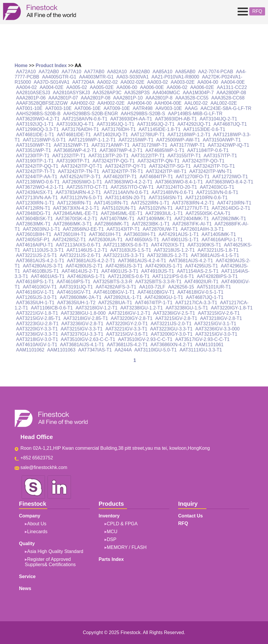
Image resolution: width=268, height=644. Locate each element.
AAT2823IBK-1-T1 (151, 224)
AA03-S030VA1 (133, 77)
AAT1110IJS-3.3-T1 (43, 250)
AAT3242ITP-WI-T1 (166, 171)
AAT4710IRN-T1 (234, 203)
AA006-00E (152, 87)
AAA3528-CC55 (192, 98)
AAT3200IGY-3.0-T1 (172, 334)
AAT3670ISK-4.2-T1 (76, 219)
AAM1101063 (61, 350)
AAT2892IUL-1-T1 (123, 297)
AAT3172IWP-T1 (150, 145)
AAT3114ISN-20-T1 (126, 198)
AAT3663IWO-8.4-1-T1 (179, 182)
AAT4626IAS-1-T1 (86, 276)
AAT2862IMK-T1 (229, 219)
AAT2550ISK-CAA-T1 (208, 213)
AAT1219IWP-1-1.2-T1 (92, 140)
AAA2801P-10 (128, 98)
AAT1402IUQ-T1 (111, 135)
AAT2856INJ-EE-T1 (83, 229)
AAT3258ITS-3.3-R (113, 282)
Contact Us (190, 516)
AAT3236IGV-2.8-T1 (82, 324)
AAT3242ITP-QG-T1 (114, 161)
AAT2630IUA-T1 (106, 240)
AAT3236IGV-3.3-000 (217, 329)
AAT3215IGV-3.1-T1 (215, 324)
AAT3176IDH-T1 (119, 129)
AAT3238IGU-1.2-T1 (142, 308)
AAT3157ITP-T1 (220, 156)
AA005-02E (102, 87)
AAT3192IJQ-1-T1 (35, 124)
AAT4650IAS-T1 (142, 240)
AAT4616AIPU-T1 (35, 245)
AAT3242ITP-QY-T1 (126, 166)
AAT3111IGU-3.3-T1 (201, 350)
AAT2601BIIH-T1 (34, 234)
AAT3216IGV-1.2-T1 (129, 313)
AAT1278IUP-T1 (148, 135)
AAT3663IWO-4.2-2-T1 (129, 182)
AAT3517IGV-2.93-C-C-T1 (202, 339)
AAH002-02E (111, 103)
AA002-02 (107, 82)
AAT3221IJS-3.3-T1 (124, 255)
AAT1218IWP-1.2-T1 (189, 135)
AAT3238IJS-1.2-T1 (168, 255)
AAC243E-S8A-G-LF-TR (226, 108)
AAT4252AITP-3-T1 (80, 177)
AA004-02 (26, 87)
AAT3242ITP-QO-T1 (203, 161)
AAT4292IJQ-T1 (194, 124)
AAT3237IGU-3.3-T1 (82, 334)
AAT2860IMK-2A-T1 (81, 297)
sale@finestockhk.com (44, 467)
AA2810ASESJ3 (33, 93)
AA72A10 (26, 72)
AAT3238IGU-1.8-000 (83, 313)
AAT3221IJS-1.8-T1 (218, 250)
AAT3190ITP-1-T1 (35, 161)
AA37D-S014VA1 (52, 82)
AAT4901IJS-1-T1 (180, 240)
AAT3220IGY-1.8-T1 (232, 308)
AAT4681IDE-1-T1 (35, 135)
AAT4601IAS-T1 (48, 276)
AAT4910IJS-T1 (158, 271)
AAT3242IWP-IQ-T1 (229, 145)
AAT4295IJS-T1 (202, 266)
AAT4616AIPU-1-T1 (222, 240)
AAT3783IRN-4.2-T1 (193, 203)
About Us (37, 524)
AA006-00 (127, 87)
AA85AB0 (185, 72)
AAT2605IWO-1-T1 (82, 182)
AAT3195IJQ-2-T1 (156, 124)
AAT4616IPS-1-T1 (35, 282)
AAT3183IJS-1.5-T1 (130, 250)
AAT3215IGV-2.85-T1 (38, 318)
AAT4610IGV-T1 (40, 287)
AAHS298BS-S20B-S (143, 114)
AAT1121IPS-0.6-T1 (173, 276)
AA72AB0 (49, 72)
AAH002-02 (82, 103)
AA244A (123, 350)
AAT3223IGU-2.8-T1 (37, 324)
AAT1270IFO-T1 (193, 177)
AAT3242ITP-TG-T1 (214, 166)
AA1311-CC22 (232, 87)
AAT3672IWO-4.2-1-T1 (40, 187)
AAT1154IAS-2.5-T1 (198, 271)
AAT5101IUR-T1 (214, 287)
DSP (112, 539)
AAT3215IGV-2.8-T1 (176, 318)
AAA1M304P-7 (198, 93)
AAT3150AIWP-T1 (222, 140)
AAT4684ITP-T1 (156, 177)
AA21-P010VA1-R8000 (175, 77)
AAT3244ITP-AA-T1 (37, 177)
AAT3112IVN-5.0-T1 (81, 198)
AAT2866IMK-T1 (112, 224)
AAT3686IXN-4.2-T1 (172, 345)
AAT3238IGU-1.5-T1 (187, 308)
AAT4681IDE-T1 (74, 135)
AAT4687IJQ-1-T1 (205, 297)
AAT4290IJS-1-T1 (164, 266)
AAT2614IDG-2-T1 (231, 208)
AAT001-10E (29, 108)
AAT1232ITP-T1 (69, 156)
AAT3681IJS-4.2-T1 (127, 345)
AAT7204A (83, 82)
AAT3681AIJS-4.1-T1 (82, 345)
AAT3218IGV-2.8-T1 (221, 318)
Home (21, 65)
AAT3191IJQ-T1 (76, 287)
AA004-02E (52, 87)
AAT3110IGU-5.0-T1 (156, 350)
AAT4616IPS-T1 (73, 282)
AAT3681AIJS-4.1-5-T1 (215, 255)
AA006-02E (202, 87)
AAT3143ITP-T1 (123, 229)
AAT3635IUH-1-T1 (35, 303)
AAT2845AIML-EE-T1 (76, 213)
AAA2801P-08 (96, 98)
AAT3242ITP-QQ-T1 (37, 166)
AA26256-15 (181, 287)
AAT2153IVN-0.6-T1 (217, 192)
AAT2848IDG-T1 (33, 213)
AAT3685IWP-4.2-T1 (75, 150)
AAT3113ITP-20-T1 (109, 156)
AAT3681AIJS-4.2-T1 (191, 261)
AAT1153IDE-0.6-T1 (204, 129)
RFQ (257, 11)
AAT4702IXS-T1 (168, 245)
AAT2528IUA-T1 (115, 303)
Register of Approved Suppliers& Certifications (50, 562)
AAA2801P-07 (63, 98)
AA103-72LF (152, 287)
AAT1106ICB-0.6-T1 (52, 308)
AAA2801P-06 (31, 98)
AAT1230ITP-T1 (33, 156)
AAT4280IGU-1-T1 (164, 297)
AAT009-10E (117, 108)
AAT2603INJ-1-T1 (41, 229)
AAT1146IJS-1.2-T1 (87, 250)
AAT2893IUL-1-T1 (164, 213)
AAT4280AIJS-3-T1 (43, 266)
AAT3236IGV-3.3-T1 (37, 334)
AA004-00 (208, 82)
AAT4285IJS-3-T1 (124, 266)
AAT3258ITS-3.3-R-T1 (158, 282)
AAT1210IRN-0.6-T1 (207, 198)
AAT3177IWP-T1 (187, 145)
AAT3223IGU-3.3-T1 (171, 329)
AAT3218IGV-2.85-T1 (86, 318)
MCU (112, 532)
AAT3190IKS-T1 (204, 245)
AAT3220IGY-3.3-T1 (37, 329)
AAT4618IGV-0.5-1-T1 (200, 292)
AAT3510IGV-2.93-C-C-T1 (145, 339)
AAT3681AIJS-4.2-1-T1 (40, 261)
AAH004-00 (139, 103)
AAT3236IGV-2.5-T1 (174, 313)
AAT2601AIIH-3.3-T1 (202, 229)
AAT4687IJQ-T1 (230, 124)
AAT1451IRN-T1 (111, 203)
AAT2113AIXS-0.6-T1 (78, 245)
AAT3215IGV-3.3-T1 (82, 329)
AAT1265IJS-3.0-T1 (36, 297)
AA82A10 (117, 72)
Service (27, 576)
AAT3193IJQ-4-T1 (75, 124)
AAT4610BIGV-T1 (156, 292)
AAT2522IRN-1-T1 (150, 203)
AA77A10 (72, 72)
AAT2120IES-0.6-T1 (129, 276)
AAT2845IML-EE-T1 (122, 213)
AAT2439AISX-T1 (34, 192)
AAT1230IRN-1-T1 (35, 203)
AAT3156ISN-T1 (166, 198)
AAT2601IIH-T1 (70, 234)
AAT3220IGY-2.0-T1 (127, 324)
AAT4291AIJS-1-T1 (179, 234)
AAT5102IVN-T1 (156, 208)
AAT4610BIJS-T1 (41, 271)
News (25, 588)
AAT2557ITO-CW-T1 (132, 187)
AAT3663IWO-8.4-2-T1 (229, 182)
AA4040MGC (166, 93)
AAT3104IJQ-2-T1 (219, 119)
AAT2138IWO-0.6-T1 (38, 182)
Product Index (51, 65)
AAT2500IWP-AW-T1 (178, 140)
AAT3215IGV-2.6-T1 (219, 313)
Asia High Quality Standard (55, 551)
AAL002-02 (196, 103)
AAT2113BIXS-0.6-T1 (126, 245)
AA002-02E (133, 82)
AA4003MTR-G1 (96, 77)
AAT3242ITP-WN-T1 (210, 171)
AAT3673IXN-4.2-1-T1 (76, 208)
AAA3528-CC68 (228, 98)
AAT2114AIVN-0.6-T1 (126, 192)
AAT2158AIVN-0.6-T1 (85, 119)
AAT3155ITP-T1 (184, 156)
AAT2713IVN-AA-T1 (37, 198)
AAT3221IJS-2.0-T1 (171, 324)
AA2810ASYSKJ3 (71, 93)
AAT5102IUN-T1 (119, 208)
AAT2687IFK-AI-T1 (192, 224)
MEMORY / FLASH (127, 547)
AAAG (191, 108)
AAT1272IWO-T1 (230, 177)
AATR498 (143, 108)
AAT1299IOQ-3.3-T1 (37, 129)
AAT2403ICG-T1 (217, 187)
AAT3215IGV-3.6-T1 (127, 334)
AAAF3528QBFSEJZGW (42, 103)
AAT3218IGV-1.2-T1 (97, 308)
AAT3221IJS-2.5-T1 (36, 255)
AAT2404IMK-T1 (192, 219)
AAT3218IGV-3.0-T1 (37, 339)
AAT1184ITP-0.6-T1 (208, 150)
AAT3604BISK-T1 (34, 219)
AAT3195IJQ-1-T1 (115, 124)
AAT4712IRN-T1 (33, 208)
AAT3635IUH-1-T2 (76, 303)
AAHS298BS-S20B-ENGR (91, 114)
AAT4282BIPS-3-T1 (217, 276)
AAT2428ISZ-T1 (69, 240)
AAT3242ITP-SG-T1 (170, 166)
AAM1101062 (30, 350)
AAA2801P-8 (159, 98)
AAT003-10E (58, 108)
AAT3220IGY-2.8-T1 (132, 318)
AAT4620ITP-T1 (120, 177)
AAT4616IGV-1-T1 (35, 292)
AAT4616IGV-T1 (74, 292)
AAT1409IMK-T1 (154, 219)
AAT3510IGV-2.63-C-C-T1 (88, 339)
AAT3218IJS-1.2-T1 (174, 250)
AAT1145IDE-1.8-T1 (160, 129)
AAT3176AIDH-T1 (80, 129)
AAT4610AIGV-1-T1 (37, 345)
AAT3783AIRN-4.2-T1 (78, 192)
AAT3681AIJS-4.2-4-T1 (142, 261)
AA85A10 (163, 72)
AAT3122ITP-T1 (148, 156)
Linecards (37, 532)
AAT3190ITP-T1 (73, 161)
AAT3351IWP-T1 (34, 150)
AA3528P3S (137, 93)
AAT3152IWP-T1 (71, 145)
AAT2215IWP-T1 (136, 140)
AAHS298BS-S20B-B (38, 114)
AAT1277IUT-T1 (192, 208)
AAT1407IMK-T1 (117, 219)
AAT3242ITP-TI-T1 (36, 171)
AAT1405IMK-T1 (219, 234)
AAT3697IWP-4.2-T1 (121, 150)
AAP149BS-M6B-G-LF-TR (195, 114)
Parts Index (111, 559)
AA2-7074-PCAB (216, 72)
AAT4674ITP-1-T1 (154, 303)
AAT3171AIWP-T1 (110, 145)
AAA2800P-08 (231, 93)
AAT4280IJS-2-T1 (84, 266)
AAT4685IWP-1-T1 (165, 150)
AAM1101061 (209, 345)
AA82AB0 (140, 72)
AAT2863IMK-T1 (33, 224)
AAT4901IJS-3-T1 (120, 271)
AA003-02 (158, 82)
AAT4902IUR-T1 (201, 282)
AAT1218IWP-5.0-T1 (44, 140)
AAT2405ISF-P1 (33, 240)
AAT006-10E (88, 108)
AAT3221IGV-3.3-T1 (126, 329)
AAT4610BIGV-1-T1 (114, 292)
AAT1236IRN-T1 (74, 203)
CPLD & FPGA (122, 524)
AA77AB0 (94, 72)
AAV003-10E (169, 108)
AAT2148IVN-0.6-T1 (173, 192)
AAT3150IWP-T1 (34, 145)
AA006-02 (177, 87)
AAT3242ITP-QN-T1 (159, 161)
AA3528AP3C (107, 93)
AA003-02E (183, 82)
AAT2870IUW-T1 (160, 229)
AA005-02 (77, 87)
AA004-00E (233, 82)
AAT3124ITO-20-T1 (177, 187)
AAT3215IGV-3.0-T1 (216, 334)
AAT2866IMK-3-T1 (72, 224)
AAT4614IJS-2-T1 (80, 271)
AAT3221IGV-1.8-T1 (37, 313)
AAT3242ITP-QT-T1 (82, 166)
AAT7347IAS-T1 (95, 350)
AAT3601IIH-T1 (105, 234)
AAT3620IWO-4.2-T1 (38, 119)
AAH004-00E (168, 103)
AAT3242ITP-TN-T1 (78, 171)
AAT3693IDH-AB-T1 (176, 119)
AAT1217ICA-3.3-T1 (196, 303)
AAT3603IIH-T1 (140, 234)
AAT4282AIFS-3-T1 (116, 287)
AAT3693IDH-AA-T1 (131, 119)
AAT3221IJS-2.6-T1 (80, 255)
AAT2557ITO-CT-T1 (87, 187)
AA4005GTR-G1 (59, 77)
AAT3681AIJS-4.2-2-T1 (91, 261)
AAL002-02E (224, 103)
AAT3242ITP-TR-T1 (122, 171)
